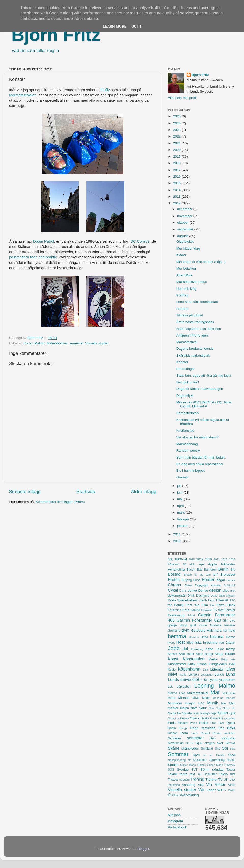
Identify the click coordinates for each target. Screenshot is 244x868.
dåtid (222, 596)
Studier (173, 765)
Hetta (204, 637)
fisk (212, 605)
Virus (232, 785)
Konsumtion (194, 659)
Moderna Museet (224, 698)
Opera (195, 718)
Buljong (187, 580)
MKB (196, 698)
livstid (183, 675)
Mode (206, 698)
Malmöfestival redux (192, 282)
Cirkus (188, 585)
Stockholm (200, 760)
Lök (170, 687)
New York (215, 708)
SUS (171, 770)
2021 (177, 143)
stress (231, 760)
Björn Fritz (56, 35)
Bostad (174, 574)
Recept (183, 728)
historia (217, 637)
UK (226, 779)
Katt (182, 654)
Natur (203, 708)
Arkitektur (228, 564)
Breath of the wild (197, 575)
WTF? (222, 790)
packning (230, 718)
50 (185, 564)
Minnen (184, 698)
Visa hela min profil (182, 98)
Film (205, 605)
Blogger (143, 849)
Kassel (172, 654)
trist (233, 774)
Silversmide (176, 743)
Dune (214, 596)
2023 (177, 130)
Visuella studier (97, 343)
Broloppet (228, 575)
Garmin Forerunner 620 (199, 620)
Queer (231, 723)
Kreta (213, 659)
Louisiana (207, 675)
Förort (191, 615)
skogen (210, 743)
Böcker (208, 580)
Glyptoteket (185, 242)
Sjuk (199, 743)
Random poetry (188, 451)
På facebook (177, 827)
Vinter (220, 784)
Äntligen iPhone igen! (193, 335)
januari (183, 526)
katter (190, 654)
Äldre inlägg (144, 491)
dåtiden (231, 596)
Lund (231, 674)
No (233, 708)
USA (232, 780)
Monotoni (175, 703)
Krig (224, 659)
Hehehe (182, 309)
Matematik (229, 693)
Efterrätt (222, 600)
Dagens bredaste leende (195, 349)
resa (231, 728)
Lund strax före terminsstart (197, 302)
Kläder (181, 255)
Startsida (86, 491)
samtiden (230, 733)
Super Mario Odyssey (221, 765)
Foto (186, 610)
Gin (225, 621)
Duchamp (203, 596)
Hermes (194, 637)
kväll (232, 664)
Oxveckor (217, 718)
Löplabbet (184, 687)
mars (181, 513)
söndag (218, 770)
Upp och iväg (186, 289)
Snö (218, 749)
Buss (197, 580)
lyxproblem (227, 680)
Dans (183, 591)
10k (170, 559)
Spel (196, 755)
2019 (177, 156)
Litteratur (217, 669)
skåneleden (190, 748)
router (194, 733)
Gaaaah (182, 477)
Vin (209, 784)
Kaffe (209, 649)
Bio (233, 570)
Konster (182, 362)
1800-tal (181, 559)
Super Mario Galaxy (193, 765)
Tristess (173, 780)
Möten (185, 708)
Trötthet (211, 779)
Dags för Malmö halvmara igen (200, 389)
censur (231, 580)
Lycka (213, 680)
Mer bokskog (186, 269)
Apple (213, 564)
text (192, 774)
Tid (199, 774)
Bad (200, 570)
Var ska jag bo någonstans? (197, 437)
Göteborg (198, 630)
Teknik (173, 774)
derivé (192, 591)
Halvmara (214, 630)
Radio (172, 728)
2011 (177, 534)
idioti (190, 642)
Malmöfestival (57, 343)
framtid (195, 610)
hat (225, 631)
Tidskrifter (210, 774)
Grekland (174, 631)
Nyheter (187, 713)
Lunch (219, 674)
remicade (209, 728)
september (186, 229)
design (215, 590)
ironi (222, 643)
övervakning (189, 795)
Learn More (115, 26)
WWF (232, 790)
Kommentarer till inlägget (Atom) (60, 502)
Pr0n (213, 723)
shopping (228, 738)
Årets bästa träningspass (195, 322)
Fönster (230, 610)
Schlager (174, 738)
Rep (221, 728)
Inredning (210, 642)
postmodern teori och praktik (33, 257)
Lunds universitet (183, 679)
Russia (217, 733)
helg (232, 630)
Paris (172, 723)
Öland (176, 795)
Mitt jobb (174, 815)
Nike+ (226, 708)
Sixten (190, 743)
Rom (184, 733)
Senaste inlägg (25, 491)
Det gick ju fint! (188, 382)
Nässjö (205, 713)
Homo (231, 637)
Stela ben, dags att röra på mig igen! (204, 376)
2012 (177, 203)
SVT (195, 770)
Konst (28, 343)
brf (216, 575)
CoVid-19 (229, 585)
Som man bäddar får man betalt (201, 457)
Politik (204, 723)
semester (76, 343)
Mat (215, 692)
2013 (177, 197)
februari (184, 519)
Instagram (175, 821)
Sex (213, 738)
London (194, 675)
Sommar (178, 754)
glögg (184, 625)
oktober (183, 223)
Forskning (174, 610)
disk (233, 591)
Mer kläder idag (188, 248)
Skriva (231, 743)
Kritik (192, 664)
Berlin (223, 569)
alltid (192, 564)
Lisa (206, 669)
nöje (214, 713)
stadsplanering (177, 760)
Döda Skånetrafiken (183, 600)
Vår (201, 790)
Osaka (205, 718)
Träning (197, 779)
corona (216, 585)
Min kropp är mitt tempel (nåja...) (201, 262)
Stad (232, 755)
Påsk (221, 723)
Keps (200, 654)
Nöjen (223, 713)
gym (186, 630)
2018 (177, 163)
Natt (194, 708)
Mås (224, 703)
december (185, 209)
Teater (231, 770)
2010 (177, 541)
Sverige (183, 770)
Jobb (174, 648)
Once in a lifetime (178, 718)
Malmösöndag (187, 444)
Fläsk (231, 605)
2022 (177, 136)
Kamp (231, 649)
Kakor (220, 649)
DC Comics (140, 241)
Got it (137, 26)
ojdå (232, 713)
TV (220, 779)
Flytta (220, 605)
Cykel (173, 590)
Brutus (174, 580)
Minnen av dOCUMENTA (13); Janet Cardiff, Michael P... (204, 404)
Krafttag (182, 295)
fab (170, 605)
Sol (225, 748)
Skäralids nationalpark (193, 355)
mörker (173, 708)
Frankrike (207, 610)
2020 (177, 150)
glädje (172, 625)
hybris (171, 643)
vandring (189, 785)
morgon (190, 703)
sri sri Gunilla (214, 755)
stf (189, 760)
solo (233, 749)
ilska (198, 642)
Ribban (173, 733)
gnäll (193, 625)
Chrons (174, 585)
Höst (180, 642)
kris (233, 659)
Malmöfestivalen (23, 95)
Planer (183, 723)
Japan (230, 642)
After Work (185, 275)
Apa (202, 564)
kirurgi (209, 654)
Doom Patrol (44, 241)
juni (180, 492)
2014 (177, 190)
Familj (179, 605)
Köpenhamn (189, 669)
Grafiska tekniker (223, 625)
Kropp (202, 664)
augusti (183, 236)
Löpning (204, 686)
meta (172, 698)
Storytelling (217, 760)
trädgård (185, 780)
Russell (205, 733)
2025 (177, 116)
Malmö (40, 343)
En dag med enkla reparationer (200, 464)
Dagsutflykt (185, 396)
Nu (179, 713)
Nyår (197, 713)
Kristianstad (185, 430)
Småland (207, 749)
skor (220, 743)
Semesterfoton (188, 413)
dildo (226, 591)
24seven (174, 564)
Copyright (202, 585)
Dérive (203, 591)
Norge (172, 713)
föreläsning (176, 615)
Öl (170, 795)
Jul (185, 649)
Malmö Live (176, 693)
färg (221, 610)
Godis (203, 625)
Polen (194, 723)
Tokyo (223, 774)
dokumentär (177, 595)
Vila (201, 785)
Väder (211, 790)
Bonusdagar (186, 369)
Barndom (210, 570)
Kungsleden (218, 664)
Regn (194, 728)
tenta (184, 774)
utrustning (174, 785)
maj (180, 499)
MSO (201, 703)
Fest (189, 605)
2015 (177, 183)
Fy (215, 610)
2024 (177, 123)
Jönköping (197, 649)
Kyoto (172, 669)
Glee (232, 621)
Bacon (191, 570)
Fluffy (105, 90)
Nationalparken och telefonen (199, 329)
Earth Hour (207, 600)
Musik (212, 703)
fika (197, 605)
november (185, 216)
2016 (177, 177)
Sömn (205, 770)
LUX (204, 680)
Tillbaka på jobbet (190, 315)
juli (180, 486)
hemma (177, 636)
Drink (191, 596)
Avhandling (176, 569)
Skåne (174, 748)
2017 (177, 170)
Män (232, 703)
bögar (221, 580)
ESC (232, 600)
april (181, 506)
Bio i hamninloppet (190, 471)
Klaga (219, 654)
